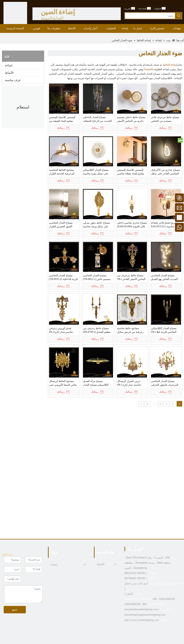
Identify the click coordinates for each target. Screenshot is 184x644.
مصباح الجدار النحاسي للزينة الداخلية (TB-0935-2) (64, 277)
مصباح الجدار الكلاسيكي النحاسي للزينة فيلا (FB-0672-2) (164, 330)
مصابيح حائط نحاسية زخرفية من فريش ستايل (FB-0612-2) (130, 330)
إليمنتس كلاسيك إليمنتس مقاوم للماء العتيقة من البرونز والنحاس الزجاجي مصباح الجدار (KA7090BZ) (63, 119)
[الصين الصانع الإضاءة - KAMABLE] (15, 14)
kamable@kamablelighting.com (141, 609)
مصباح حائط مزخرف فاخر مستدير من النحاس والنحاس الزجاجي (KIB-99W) (165, 119)
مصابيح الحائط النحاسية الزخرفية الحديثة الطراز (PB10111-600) (62, 172)
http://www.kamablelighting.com (142, 620)
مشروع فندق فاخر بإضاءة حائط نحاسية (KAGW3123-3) (166, 225)
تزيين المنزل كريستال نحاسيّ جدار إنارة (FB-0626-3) (129, 383)
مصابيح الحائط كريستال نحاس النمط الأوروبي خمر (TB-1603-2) (63, 383)
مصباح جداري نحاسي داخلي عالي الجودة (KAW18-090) (132, 225)
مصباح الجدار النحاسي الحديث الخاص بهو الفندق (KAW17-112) (164, 278)
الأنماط (9, 73)
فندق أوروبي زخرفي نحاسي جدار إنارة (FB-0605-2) (61, 330)
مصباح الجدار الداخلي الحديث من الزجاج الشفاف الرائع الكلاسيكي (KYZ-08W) (97, 119)
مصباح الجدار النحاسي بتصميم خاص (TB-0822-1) (97, 277)
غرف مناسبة (13, 80)
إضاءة (9, 65)
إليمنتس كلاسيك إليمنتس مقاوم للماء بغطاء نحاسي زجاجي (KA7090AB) (131, 172)
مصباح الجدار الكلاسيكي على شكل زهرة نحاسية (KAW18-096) (96, 172)
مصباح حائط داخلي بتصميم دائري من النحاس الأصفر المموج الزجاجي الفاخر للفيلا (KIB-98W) (131, 119)
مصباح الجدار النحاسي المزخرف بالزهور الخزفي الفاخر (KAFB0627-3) (165, 383)
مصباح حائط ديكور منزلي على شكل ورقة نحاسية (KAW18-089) (96, 225)
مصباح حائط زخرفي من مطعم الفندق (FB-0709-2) (97, 330)
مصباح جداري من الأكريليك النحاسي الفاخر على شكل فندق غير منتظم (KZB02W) (166, 172)
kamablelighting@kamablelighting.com (145, 615)
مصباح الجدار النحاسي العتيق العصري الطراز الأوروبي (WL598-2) (61, 225)
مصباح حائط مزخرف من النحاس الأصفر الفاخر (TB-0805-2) (131, 278)
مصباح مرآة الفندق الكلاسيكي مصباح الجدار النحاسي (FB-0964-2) (96, 383)
